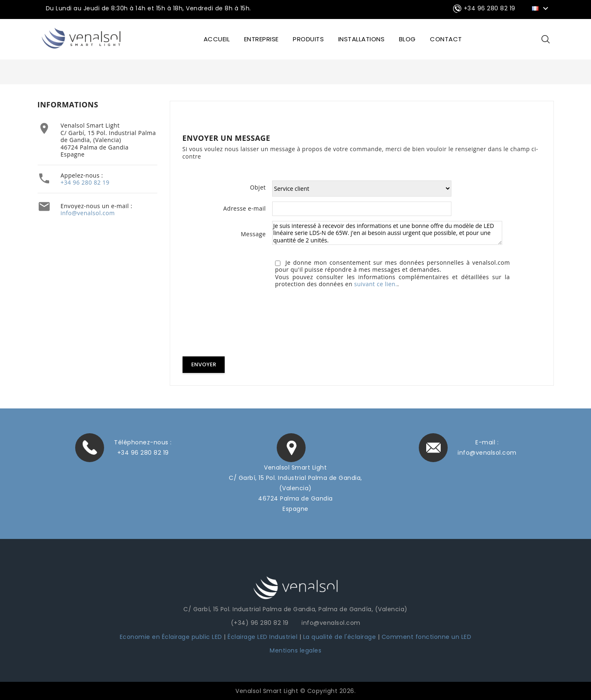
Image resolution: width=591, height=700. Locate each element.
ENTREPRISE (261, 39)
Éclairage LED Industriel (263, 636)
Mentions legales (295, 650)
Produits (308, 39)
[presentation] (245, 324)
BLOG (407, 39)
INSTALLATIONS (362, 39)
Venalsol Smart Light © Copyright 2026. (295, 691)
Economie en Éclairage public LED (171, 636)
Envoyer (204, 364)
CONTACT (446, 39)
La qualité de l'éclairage (340, 636)
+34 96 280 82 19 (85, 182)
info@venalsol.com (88, 213)
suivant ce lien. (375, 284)
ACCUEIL (217, 39)
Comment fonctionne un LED (427, 636)
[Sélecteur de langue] (541, 8)
